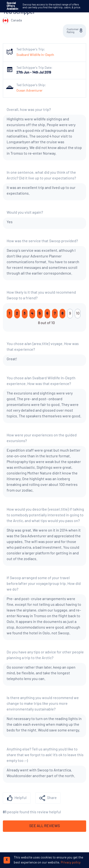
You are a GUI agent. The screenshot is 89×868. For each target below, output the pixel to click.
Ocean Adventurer (29, 91)
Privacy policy (71, 863)
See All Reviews (44, 826)
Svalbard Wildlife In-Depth (35, 55)
